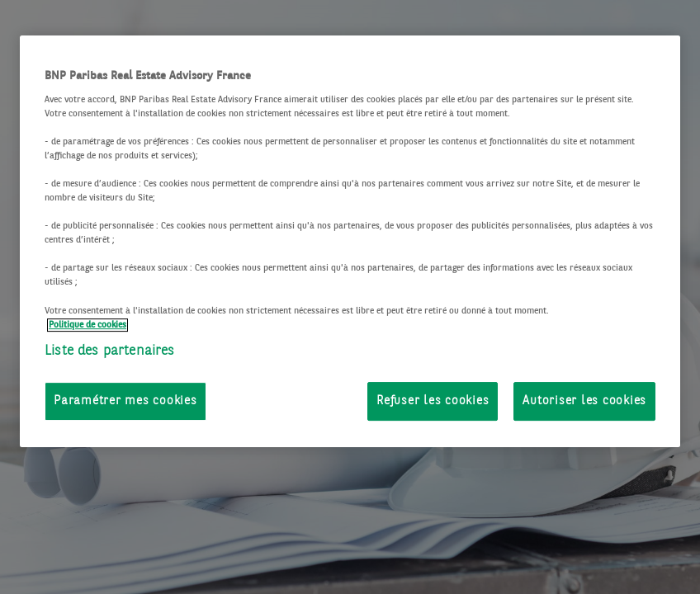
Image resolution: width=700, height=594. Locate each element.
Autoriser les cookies (584, 401)
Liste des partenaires (110, 351)
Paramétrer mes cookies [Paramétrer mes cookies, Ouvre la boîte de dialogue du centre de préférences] (125, 401)
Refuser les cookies (433, 401)
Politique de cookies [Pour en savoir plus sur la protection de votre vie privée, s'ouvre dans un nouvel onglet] (87, 325)
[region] (350, 241)
